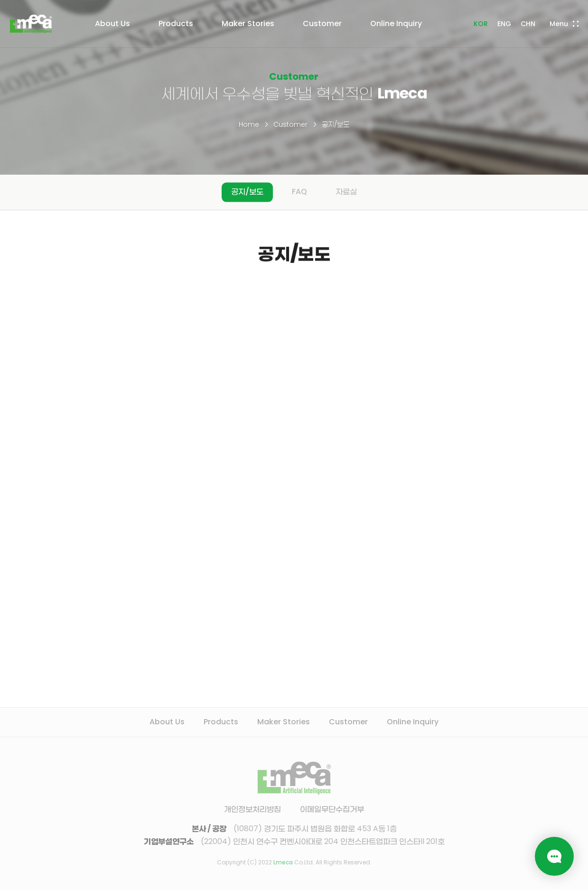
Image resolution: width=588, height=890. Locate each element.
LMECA (31, 24)
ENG (504, 24)
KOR (481, 24)
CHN (528, 24)
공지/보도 (336, 124)
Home (249, 124)
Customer (290, 124)
